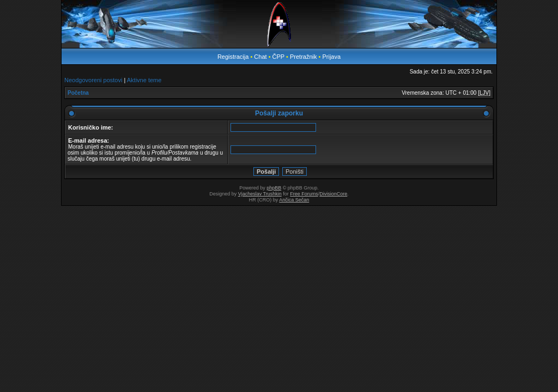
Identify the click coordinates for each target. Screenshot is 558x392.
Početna (78, 93)
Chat (261, 57)
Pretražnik (304, 57)
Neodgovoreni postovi (93, 80)
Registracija (233, 57)
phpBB (274, 188)
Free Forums (304, 194)
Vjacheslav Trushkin (260, 194)
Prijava (331, 57)
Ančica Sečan (294, 200)
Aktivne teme (144, 80)
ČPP (278, 57)
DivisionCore (333, 194)
